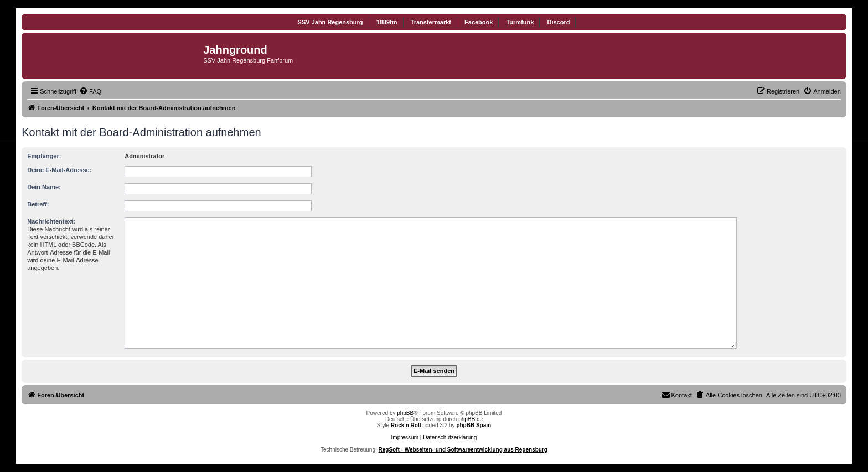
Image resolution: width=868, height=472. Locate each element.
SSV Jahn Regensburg (330, 22)
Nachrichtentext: (51, 221)
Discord (558, 22)
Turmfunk (520, 22)
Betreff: (38, 204)
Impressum (405, 437)
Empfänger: (44, 156)
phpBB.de (471, 419)
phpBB (405, 413)
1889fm (387, 22)
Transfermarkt (431, 22)
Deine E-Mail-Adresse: (59, 170)
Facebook (479, 22)
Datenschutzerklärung (450, 437)
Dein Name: (44, 187)
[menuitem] (90, 91)
